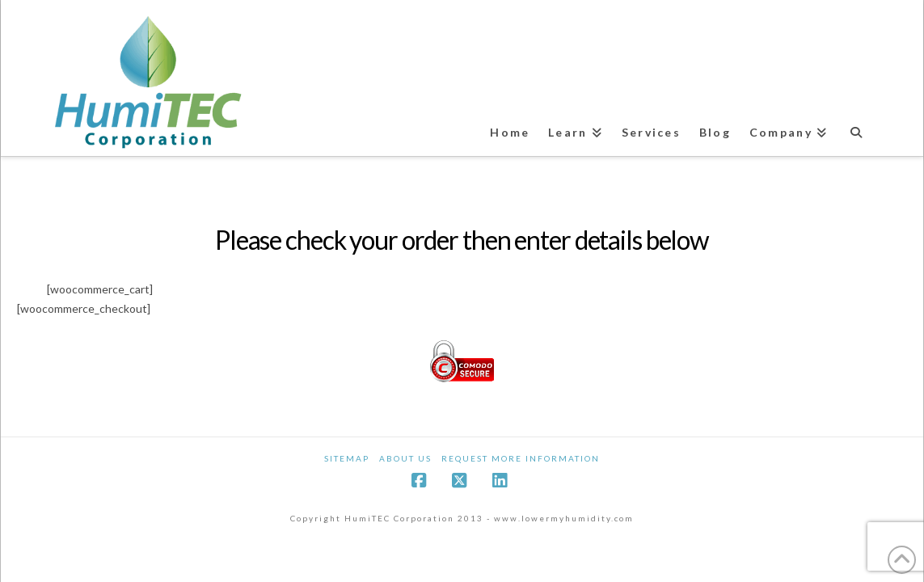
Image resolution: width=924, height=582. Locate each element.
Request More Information (521, 458)
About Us (405, 458)
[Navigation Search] (858, 125)
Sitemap (347, 458)
